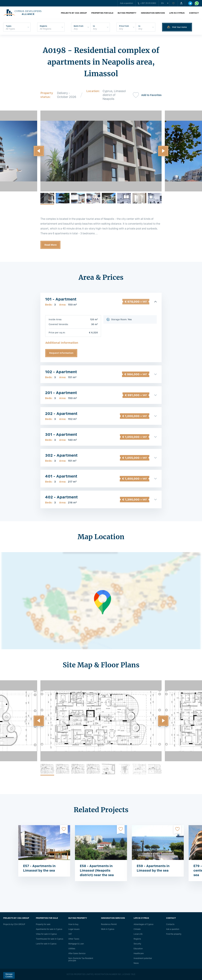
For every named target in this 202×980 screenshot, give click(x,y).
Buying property (127, 13)
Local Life (138, 934)
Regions (137, 939)
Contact (194, 13)
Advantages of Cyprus (144, 924)
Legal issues (74, 929)
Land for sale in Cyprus (46, 944)
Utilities (72, 949)
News (136, 963)
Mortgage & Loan (76, 944)
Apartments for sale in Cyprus (49, 929)
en (162, 3)
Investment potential (143, 958)
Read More (50, 245)
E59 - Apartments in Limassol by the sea (153, 868)
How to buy (73, 924)
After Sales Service (77, 953)
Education (138, 949)
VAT (70, 934)
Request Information (61, 353)
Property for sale (43, 924)
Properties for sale (102, 13)
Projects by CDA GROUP (74, 13)
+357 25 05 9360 (147, 3)
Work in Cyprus (108, 929)
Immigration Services (153, 13)
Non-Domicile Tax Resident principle (81, 959)
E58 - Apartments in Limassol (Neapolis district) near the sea (97, 870)
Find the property (174, 934)
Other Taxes (74, 939)
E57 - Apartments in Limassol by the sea (39, 868)
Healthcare (139, 953)
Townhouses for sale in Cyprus (50, 939)
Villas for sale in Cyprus (46, 934)
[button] (39, 151)
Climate (137, 929)
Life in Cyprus (177, 13)
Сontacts (170, 924)
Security (137, 944)
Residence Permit (109, 924)
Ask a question (126, 3)
